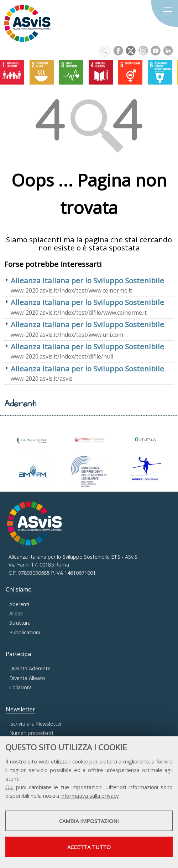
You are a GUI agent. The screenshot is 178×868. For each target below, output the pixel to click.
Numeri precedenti (31, 733)
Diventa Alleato (27, 678)
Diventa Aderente (30, 668)
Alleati (16, 613)
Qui (9, 787)
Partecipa (18, 654)
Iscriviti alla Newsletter (36, 724)
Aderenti (19, 604)
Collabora (20, 687)
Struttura (20, 623)
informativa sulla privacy (90, 796)
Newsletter (20, 709)
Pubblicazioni (25, 632)
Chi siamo (19, 589)
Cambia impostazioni (89, 821)
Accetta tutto (89, 847)
